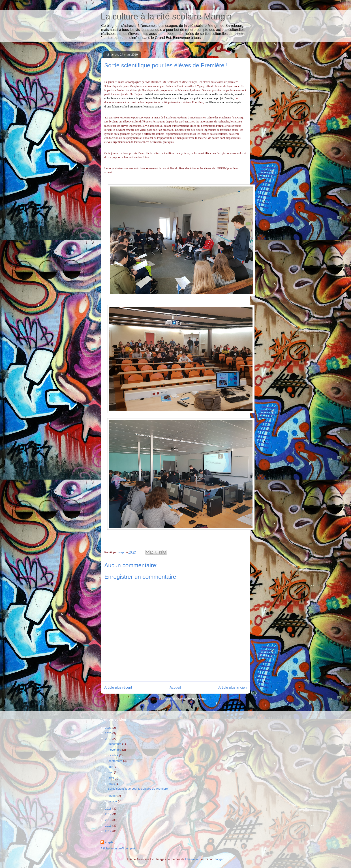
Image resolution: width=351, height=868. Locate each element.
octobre (114, 755)
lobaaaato (192, 859)
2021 (109, 728)
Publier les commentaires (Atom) (185, 699)
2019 (109, 739)
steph (109, 842)
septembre (116, 761)
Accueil (175, 687)
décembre (115, 744)
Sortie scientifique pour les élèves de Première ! (138, 789)
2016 (109, 820)
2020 (109, 733)
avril (112, 778)
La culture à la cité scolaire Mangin (166, 17)
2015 (109, 826)
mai (111, 772)
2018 (109, 809)
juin (111, 767)
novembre (115, 750)
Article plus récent (118, 687)
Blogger (218, 859)
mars (112, 784)
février (113, 796)
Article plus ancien (232, 687)
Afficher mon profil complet (118, 848)
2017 (109, 814)
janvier (113, 801)
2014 (109, 831)
